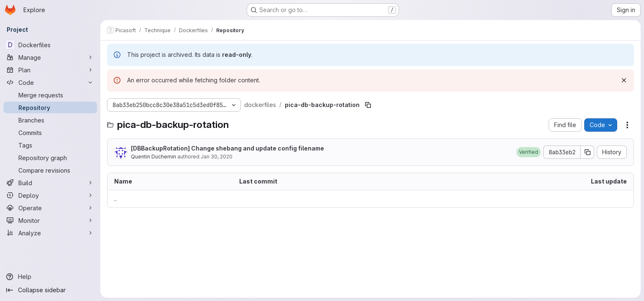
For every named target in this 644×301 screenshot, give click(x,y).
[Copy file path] (368, 105)
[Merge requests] (50, 95)
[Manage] (50, 57)
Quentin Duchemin (153, 157)
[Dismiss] (624, 80)
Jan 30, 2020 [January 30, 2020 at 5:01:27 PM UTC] (217, 157)
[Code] (50, 82)
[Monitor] (50, 220)
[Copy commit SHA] (588, 152)
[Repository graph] (50, 158)
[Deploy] (50, 195)
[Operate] (50, 208)
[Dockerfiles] (50, 45)
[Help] (50, 277)
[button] (529, 152)
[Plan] (50, 70)
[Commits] (50, 133)
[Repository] (50, 107)
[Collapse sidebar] (50, 290)
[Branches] (50, 120)
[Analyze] (50, 233)
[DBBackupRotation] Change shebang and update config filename (227, 148)
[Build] (50, 183)
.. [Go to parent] (115, 199)
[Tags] (50, 145)
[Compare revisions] (50, 170)
